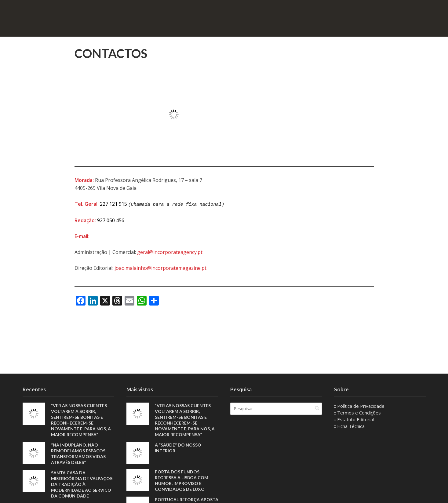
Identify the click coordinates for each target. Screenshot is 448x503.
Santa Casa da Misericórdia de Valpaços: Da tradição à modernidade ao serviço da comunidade (82, 484)
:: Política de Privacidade (359, 406)
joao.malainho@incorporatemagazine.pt (160, 267)
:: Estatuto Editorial (354, 419)
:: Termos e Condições (357, 413)
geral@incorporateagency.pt (170, 251)
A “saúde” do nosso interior (178, 448)
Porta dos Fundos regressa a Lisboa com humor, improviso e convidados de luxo (182, 480)
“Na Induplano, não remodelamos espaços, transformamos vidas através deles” (79, 454)
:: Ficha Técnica (349, 426)
